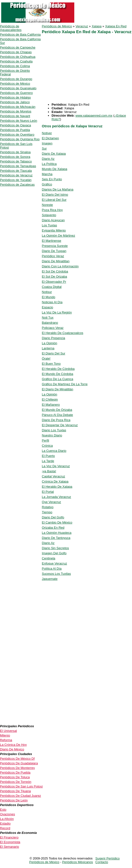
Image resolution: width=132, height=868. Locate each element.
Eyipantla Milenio (54, 230)
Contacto (102, 862)
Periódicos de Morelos (16, 111)
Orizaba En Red (53, 528)
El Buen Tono (51, 364)
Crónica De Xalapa (55, 481)
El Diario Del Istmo (55, 195)
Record (5, 828)
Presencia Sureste (55, 246)
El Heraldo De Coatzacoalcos (63, 333)
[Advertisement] (86, 69)
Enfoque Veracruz (54, 563)
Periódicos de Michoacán (18, 107)
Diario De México (12, 749)
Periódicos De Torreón (16, 782)
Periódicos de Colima (15, 66)
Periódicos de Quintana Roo (20, 139)
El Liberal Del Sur (54, 200)
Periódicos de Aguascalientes (11, 28)
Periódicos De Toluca (15, 777)
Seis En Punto (52, 179)
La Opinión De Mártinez (59, 236)
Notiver (47, 133)
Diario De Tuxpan (54, 251)
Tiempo (47, 512)
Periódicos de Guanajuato (18, 88)
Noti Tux (48, 318)
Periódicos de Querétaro (17, 135)
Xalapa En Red (116, 26)
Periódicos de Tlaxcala (16, 171)
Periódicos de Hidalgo (15, 97)
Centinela (49, 558)
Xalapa (96, 26)
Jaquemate (50, 579)
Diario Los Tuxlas (54, 430)
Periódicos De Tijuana (15, 791)
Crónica (47, 446)
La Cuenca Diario (54, 451)
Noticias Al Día (52, 302)
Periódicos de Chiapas (16, 52)
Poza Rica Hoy (52, 210)
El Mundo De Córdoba (58, 374)
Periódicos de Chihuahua (18, 57)
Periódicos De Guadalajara (19, 763)
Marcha (47, 174)
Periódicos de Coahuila (16, 61)
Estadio (5, 823)
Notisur (47, 292)
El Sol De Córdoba (55, 271)
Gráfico (47, 184)
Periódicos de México (57, 26)
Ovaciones (7, 814)
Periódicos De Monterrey (17, 768)
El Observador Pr (54, 282)
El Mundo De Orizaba (57, 410)
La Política (49, 164)
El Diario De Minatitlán (58, 389)
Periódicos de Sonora (15, 157)
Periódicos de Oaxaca (15, 125)
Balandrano (50, 323)
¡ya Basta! (49, 471)
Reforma (6, 740)
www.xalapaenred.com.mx (94, 116)
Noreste (47, 205)
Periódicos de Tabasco (16, 161)
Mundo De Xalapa (55, 169)
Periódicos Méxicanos (77, 862)
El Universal (8, 731)
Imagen (47, 143)
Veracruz (82, 26)
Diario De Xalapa (54, 154)
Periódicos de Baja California (20, 35)
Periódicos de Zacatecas (17, 185)
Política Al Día (52, 569)
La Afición (7, 819)
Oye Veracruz (52, 502)
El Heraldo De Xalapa (57, 487)
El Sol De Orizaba (54, 277)
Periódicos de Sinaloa (15, 152)
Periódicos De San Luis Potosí (21, 786)
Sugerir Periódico (108, 858)
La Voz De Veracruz (56, 466)
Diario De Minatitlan (56, 261)
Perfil (46, 440)
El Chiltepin (50, 399)
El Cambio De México (57, 522)
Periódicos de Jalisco (15, 102)
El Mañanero (51, 405)
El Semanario (9, 847)
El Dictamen (50, 138)
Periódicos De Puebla (15, 772)
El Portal (48, 492)
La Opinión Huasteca (57, 533)
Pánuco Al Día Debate (57, 415)
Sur (44, 148)
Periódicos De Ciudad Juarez (20, 796)
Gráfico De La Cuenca (58, 379)
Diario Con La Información (60, 266)
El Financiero (9, 837)
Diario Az (48, 159)
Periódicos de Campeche (18, 47)
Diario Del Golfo (53, 517)
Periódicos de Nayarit (15, 116)
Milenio (5, 735)
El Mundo (49, 297)
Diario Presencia (53, 338)
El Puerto (48, 456)
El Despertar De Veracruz (60, 425)
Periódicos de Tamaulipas (18, 166)
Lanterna (48, 348)
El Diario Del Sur (54, 353)
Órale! (46, 358)
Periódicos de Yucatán (16, 180)
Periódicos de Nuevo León (19, 121)
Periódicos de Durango (16, 79)
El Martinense (52, 241)
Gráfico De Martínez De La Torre (65, 384)
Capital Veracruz (53, 476)
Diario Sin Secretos (55, 548)
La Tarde (48, 461)
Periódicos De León (14, 800)
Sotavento (49, 215)
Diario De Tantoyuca (56, 538)
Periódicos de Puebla (15, 130)
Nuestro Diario (52, 435)
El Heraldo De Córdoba (58, 369)
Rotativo (48, 507)
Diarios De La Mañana (58, 189)
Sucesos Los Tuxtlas (56, 574)
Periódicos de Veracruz (16, 175)
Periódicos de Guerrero (16, 93)
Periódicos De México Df (17, 759)
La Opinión (50, 343)
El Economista (10, 842)
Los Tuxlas (49, 225)
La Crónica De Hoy (13, 745)
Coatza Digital (52, 287)
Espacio (47, 307)
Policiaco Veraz (53, 328)
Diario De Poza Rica (56, 420)
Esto (3, 810)
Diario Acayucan (53, 220)
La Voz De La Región (57, 312)
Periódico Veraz (53, 256)
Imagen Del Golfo (54, 553)
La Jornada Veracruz (57, 497)
